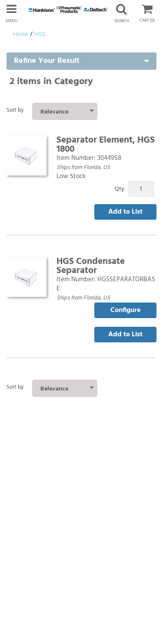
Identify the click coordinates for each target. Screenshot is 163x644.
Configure (126, 310)
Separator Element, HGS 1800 (106, 145)
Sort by (15, 110)
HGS (40, 34)
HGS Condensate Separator (91, 266)
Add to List (125, 212)
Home (21, 34)
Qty (120, 189)
